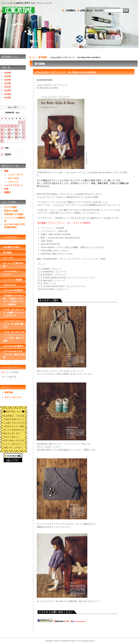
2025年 (8, 73)
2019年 (8, 94)
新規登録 (9, 392)
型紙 (6, 171)
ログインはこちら (13, 397)
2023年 (8, 80)
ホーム (32, 57)
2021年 (8, 87)
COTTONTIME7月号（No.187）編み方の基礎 (14, 354)
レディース (13, 182)
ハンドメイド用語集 (13, 280)
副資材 (7, 192)
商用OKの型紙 (11, 211)
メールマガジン (11, 237)
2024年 (8, 76)
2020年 (8, 91)
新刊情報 (7, 253)
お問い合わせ (86, 11)
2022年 (8, 83)
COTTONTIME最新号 (13, 290)
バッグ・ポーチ (16, 175)
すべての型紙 (10, 207)
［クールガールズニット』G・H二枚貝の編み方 (14, 324)
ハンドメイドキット (14, 185)
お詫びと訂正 (9, 285)
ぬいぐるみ (13, 178)
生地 (6, 189)
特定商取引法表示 (12, 247)
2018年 (8, 98)
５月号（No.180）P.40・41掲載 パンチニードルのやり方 (14, 313)
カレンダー (8, 258)
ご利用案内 (70, 11)
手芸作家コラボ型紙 (14, 214)
